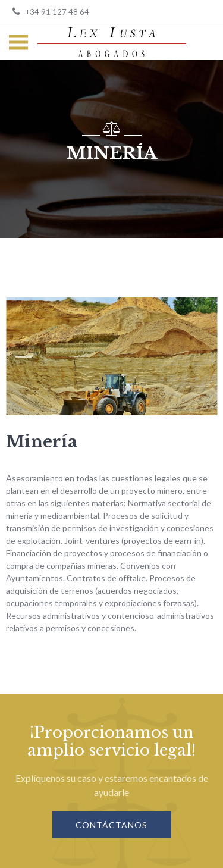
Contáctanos (111, 825)
